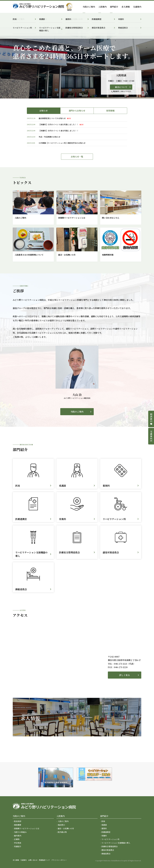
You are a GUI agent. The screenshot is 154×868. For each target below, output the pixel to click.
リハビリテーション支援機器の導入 (116, 843)
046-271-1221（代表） (125, 664)
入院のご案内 (63, 821)
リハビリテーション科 (110, 839)
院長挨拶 (18, 821)
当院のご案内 (77, 412)
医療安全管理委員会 (110, 846)
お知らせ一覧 (77, 157)
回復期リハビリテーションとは (27, 828)
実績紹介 (18, 846)
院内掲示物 (62, 832)
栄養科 (104, 836)
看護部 (104, 825)
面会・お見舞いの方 (66, 828)
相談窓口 (61, 825)
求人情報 (126, 7)
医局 (103, 821)
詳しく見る (125, 675)
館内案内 (18, 836)
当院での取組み (20, 832)
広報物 (17, 839)
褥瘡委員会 (106, 854)
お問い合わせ (33, 860)
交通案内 (137, 7)
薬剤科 (104, 828)
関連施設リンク (44, 860)
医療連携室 (106, 832)
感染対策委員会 (108, 850)
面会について (121, 87)
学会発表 (18, 843)
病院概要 (18, 825)
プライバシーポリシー (59, 860)
